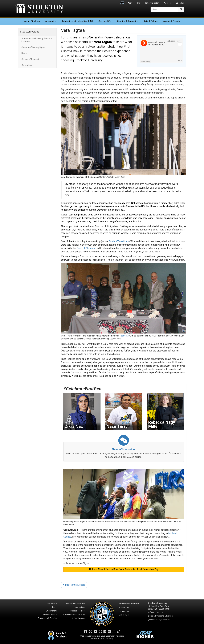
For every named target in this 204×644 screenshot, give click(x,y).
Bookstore (52, 604)
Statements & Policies (47, 618)
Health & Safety (50, 615)
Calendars (180, 3)
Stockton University (39, 9)
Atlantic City (124, 608)
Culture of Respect (30, 59)
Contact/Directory (152, 3)
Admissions (77, 21)
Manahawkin (124, 615)
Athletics (127, 21)
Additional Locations (129, 604)
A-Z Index (168, 3)
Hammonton (124, 611)
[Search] (164, 9)
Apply (130, 3)
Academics (51, 21)
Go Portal (122, 2)
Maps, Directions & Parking (161, 616)
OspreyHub (27, 65)
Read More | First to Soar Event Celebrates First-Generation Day (124, 569)
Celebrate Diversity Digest (33, 47)
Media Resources (78, 611)
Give (138, 3)
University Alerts (79, 618)
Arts (151, 21)
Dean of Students (86, 248)
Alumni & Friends (172, 21)
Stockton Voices (30, 32)
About (32, 21)
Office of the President (76, 604)
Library (54, 607)
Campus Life (105, 21)
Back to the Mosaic (74, 585)
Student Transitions (119, 241)
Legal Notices (79, 607)
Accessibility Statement (160, 620)
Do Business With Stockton (74, 615)
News (24, 53)
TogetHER (124, 336)
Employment (51, 611)
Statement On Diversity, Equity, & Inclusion (37, 40)
